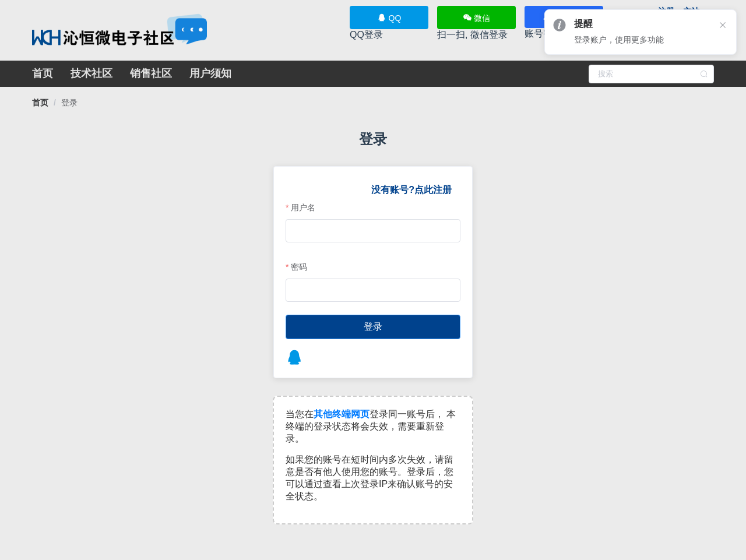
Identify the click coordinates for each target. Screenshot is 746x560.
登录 (69, 103)
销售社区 (151, 73)
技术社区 (92, 73)
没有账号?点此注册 (410, 190)
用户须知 (210, 73)
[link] (40, 103)
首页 (43, 73)
